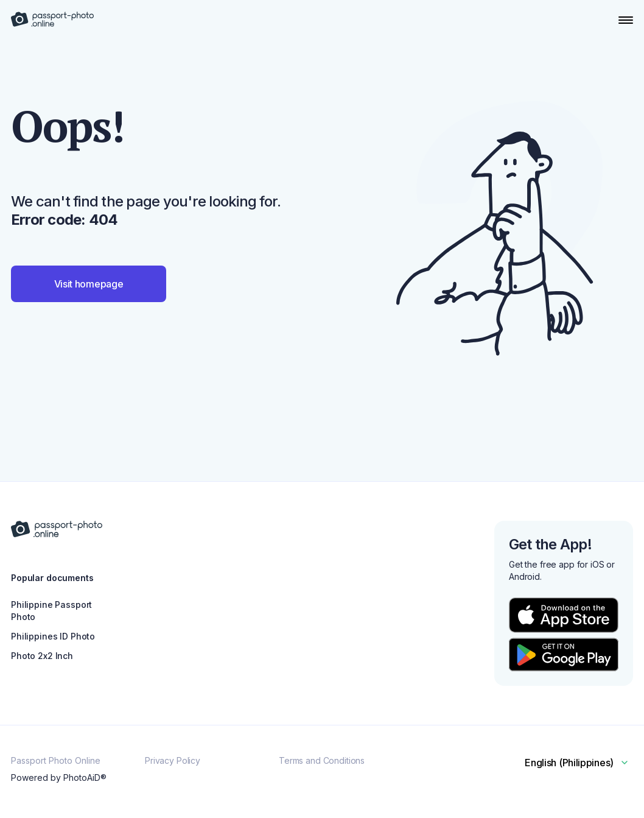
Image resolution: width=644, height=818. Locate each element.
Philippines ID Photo (53, 636)
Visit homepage (89, 284)
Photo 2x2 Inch (42, 656)
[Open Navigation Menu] (626, 20)
